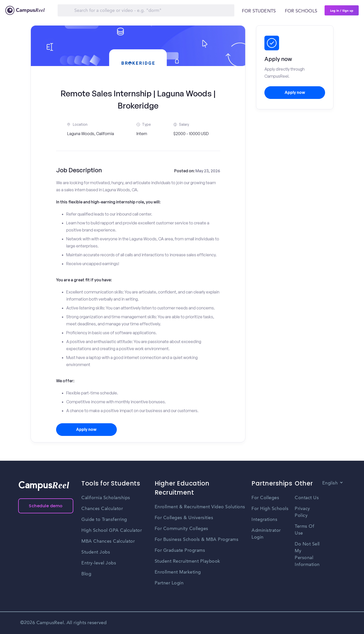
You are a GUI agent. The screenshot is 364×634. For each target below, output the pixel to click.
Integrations (264, 520)
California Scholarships (106, 498)
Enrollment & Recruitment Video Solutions (200, 507)
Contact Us (307, 498)
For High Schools (270, 509)
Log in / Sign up (342, 10)
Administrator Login (266, 534)
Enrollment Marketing (178, 572)
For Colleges (265, 498)
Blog (86, 574)
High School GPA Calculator (112, 531)
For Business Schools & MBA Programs (197, 540)
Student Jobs (96, 552)
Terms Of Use (304, 530)
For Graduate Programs (180, 551)
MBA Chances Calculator (108, 541)
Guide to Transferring (104, 520)
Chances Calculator (102, 509)
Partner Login (169, 583)
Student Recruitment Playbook (187, 561)
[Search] (146, 10)
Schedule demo (46, 506)
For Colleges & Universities (184, 518)
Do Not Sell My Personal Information (307, 554)
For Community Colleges (181, 529)
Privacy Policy (302, 512)
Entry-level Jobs (99, 563)
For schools (301, 11)
